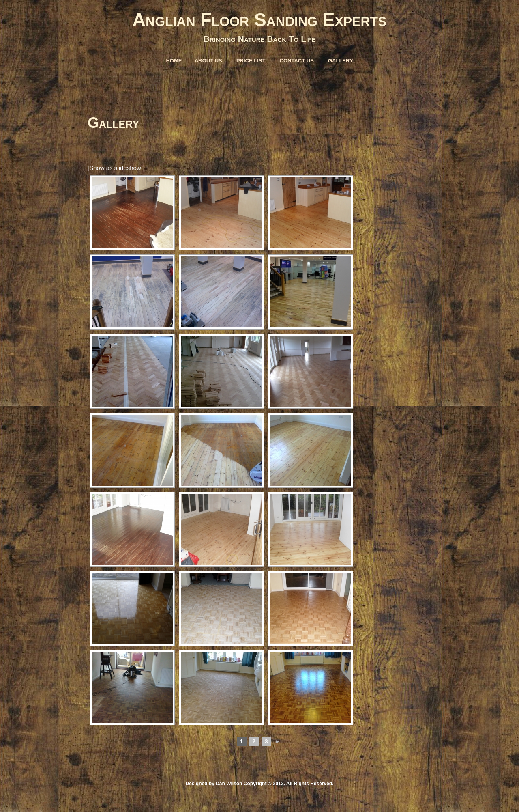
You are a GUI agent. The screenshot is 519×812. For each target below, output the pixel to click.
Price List (251, 61)
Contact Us (297, 61)
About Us (208, 61)
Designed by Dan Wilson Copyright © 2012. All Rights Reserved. (259, 784)
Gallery (341, 61)
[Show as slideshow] (115, 168)
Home (174, 61)
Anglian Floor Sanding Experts (260, 20)
